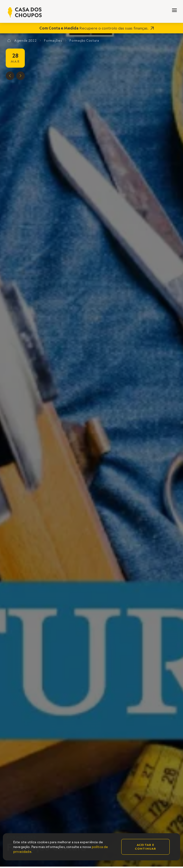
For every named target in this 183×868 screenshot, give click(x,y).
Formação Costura (84, 40)
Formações (53, 40)
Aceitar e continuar (146, 847)
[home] (25, 12)
